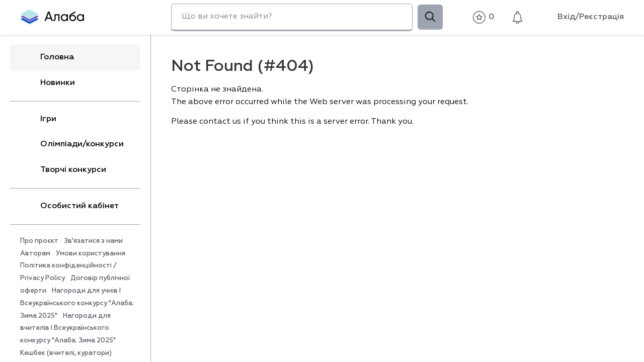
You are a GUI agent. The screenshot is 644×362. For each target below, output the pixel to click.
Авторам (35, 254)
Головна (47, 57)
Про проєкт (39, 241)
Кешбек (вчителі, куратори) (66, 353)
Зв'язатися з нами (93, 241)
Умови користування (91, 254)
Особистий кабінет (69, 206)
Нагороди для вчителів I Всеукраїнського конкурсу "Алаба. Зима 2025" (68, 329)
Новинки (48, 83)
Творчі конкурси (63, 170)
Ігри (38, 119)
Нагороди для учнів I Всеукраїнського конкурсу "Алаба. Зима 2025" (77, 303)
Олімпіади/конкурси (72, 145)
